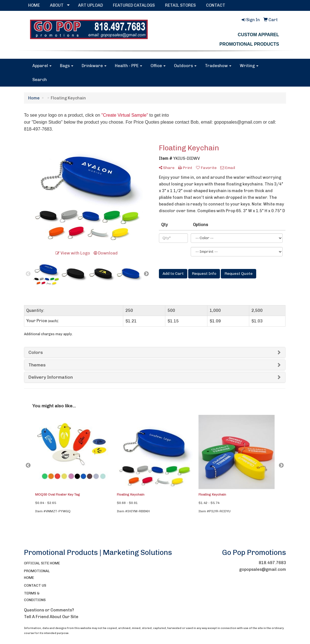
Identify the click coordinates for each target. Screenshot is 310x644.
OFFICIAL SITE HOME (42, 563)
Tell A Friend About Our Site (51, 617)
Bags (67, 66)
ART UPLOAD (90, 5)
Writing (249, 66)
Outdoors (185, 66)
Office (158, 66)
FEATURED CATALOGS (134, 5)
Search (40, 80)
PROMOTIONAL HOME (37, 574)
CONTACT (216, 5)
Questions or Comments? (49, 610)
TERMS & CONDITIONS (35, 597)
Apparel (42, 66)
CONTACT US (35, 585)
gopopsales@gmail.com (263, 569)
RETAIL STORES (180, 5)
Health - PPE (129, 66)
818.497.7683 (272, 563)
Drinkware (94, 66)
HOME (34, 5)
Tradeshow (218, 66)
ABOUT (57, 5)
